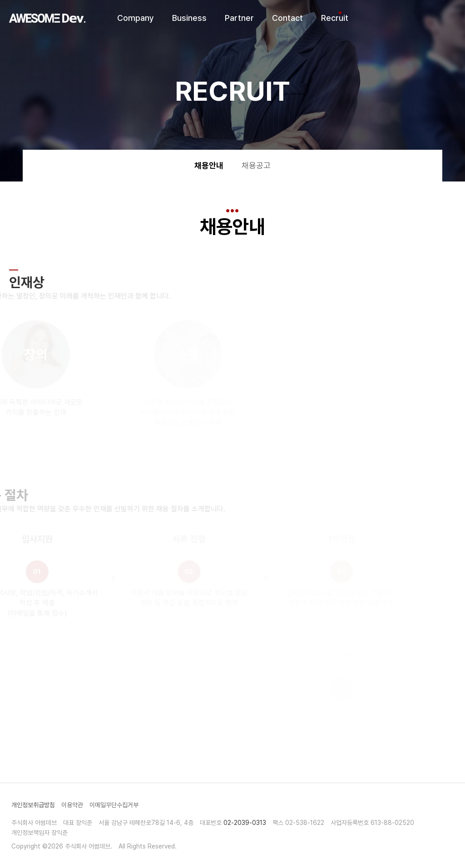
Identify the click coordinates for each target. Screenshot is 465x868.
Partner (239, 18)
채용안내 (209, 165)
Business (189, 18)
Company (136, 18)
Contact (287, 18)
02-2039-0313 (245, 823)
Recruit (335, 18)
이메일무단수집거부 (114, 805)
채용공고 (256, 165)
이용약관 (72, 805)
